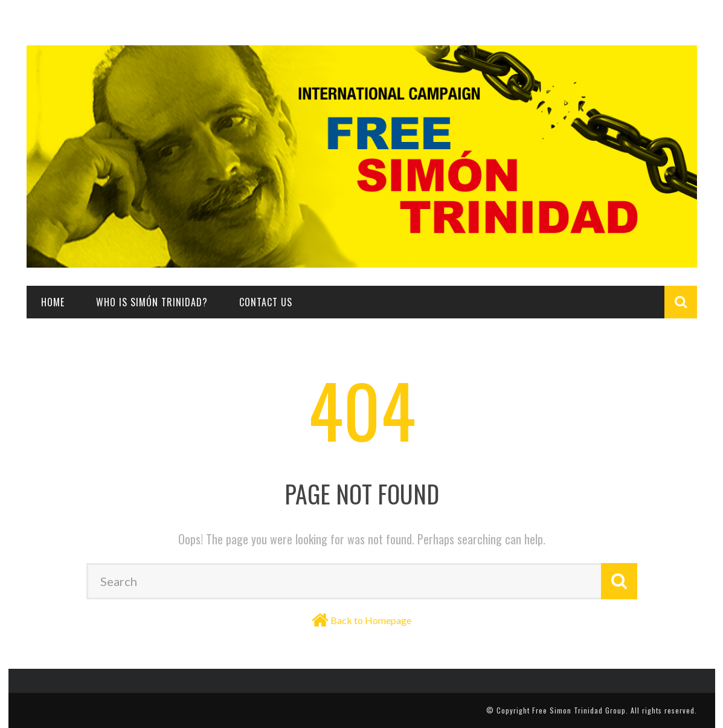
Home (53, 302)
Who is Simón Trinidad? (152, 302)
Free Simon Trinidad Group (579, 710)
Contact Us (266, 302)
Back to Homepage (371, 620)
